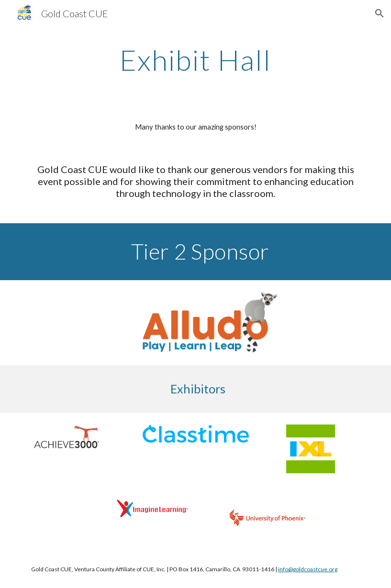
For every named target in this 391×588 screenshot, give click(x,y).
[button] (380, 13)
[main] (195, 60)
